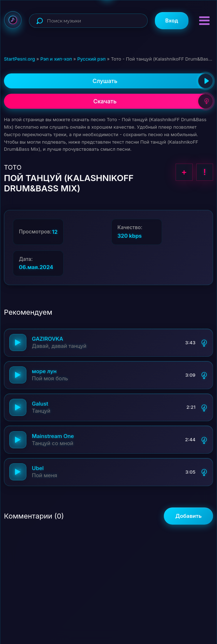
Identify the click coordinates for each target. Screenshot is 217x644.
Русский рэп (91, 59)
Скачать (153, 101)
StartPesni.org (19, 59)
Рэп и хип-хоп (56, 59)
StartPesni (13, 20)
